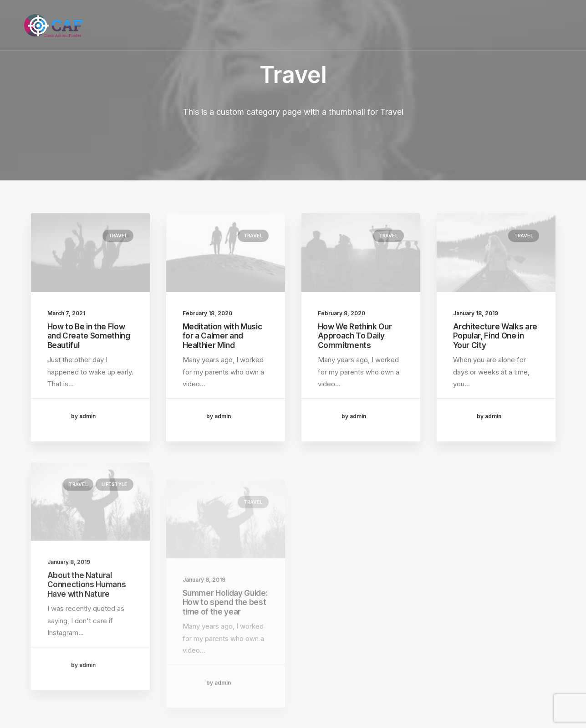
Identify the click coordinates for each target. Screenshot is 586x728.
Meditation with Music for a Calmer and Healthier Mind (222, 336)
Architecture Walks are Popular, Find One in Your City (495, 339)
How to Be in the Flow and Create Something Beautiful (89, 336)
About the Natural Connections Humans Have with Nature (87, 613)
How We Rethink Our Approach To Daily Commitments (355, 336)
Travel (118, 236)
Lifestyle (114, 513)
